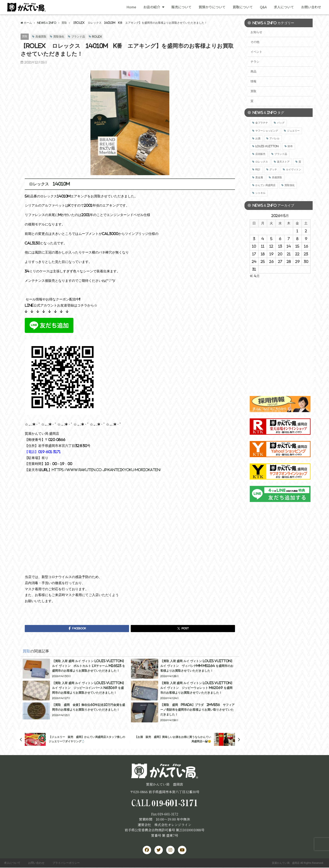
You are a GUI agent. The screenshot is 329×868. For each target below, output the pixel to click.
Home (131, 7)
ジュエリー (293, 131)
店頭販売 (260, 154)
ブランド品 (78, 37)
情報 (253, 81)
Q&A (263, 7)
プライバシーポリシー (67, 863)
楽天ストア (283, 162)
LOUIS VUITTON (267, 146)
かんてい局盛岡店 (265, 185)
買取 (25, 36)
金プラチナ (262, 123)
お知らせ (256, 32)
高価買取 (41, 37)
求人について (284, 7)
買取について (243, 7)
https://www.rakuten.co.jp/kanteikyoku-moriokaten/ (106, 470)
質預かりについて (212, 7)
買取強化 (59, 37)
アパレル (274, 138)
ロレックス (262, 162)
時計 (258, 169)
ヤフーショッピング (267, 131)
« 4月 (255, 276)
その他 (255, 42)
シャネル (260, 193)
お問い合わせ (311, 7)
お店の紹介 (154, 7)
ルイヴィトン (294, 169)
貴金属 (259, 177)
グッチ (273, 169)
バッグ (281, 123)
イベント (256, 52)
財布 (290, 146)
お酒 (258, 138)
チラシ (255, 62)
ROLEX (97, 37)
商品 (253, 71)
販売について (181, 7)
